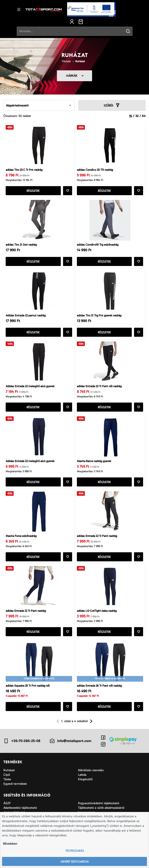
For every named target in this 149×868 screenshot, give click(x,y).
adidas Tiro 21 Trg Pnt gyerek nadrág (99, 315)
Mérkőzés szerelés (91, 770)
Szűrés (112, 105)
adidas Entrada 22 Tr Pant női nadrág (99, 386)
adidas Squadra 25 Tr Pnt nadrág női (28, 686)
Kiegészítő (85, 779)
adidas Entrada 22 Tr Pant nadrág (97, 536)
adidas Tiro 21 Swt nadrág (21, 245)
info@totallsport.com (70, 741)
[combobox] (39, 105)
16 (131, 116)
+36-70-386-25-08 (22, 741)
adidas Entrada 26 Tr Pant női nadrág (99, 686)
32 (137, 116)
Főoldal (66, 61)
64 (144, 116)
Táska (7, 779)
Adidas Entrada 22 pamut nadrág (26, 315)
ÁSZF (7, 803)
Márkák (72, 76)
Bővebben (10, 844)
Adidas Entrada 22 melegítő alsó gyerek (30, 386)
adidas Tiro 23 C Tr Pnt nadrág (24, 170)
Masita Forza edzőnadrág (21, 536)
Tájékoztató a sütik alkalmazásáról (101, 808)
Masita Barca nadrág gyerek (94, 461)
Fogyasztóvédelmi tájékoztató (99, 803)
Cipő (7, 775)
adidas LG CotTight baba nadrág (97, 611)
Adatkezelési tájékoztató (20, 808)
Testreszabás (75, 851)
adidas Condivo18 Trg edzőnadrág (98, 245)
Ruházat (80, 61)
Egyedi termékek (15, 784)
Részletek (33, 191)
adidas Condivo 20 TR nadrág (95, 170)
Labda (82, 775)
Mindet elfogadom (75, 862)
